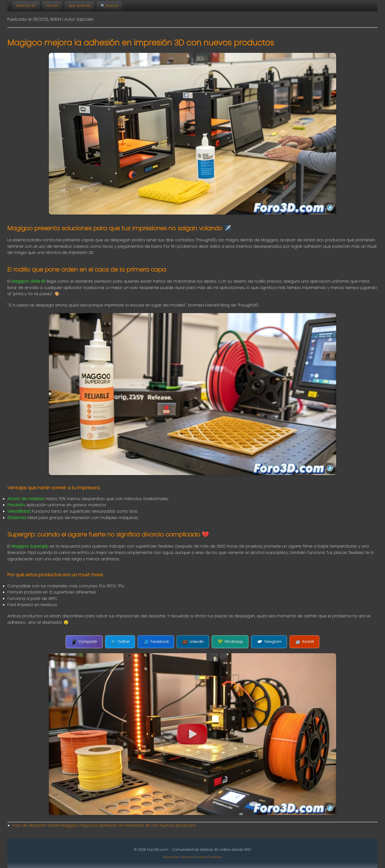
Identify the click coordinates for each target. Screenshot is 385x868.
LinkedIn (193, 642)
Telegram (269, 642)
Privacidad (171, 857)
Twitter (120, 642)
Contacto (216, 857)
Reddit (304, 642)
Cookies (201, 857)
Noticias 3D (26, 6)
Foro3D (52, 6)
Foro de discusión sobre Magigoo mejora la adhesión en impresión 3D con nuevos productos (104, 825)
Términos (187, 857)
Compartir (84, 642)
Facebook (156, 642)
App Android (79, 6)
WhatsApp (230, 642)
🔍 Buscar (109, 6)
